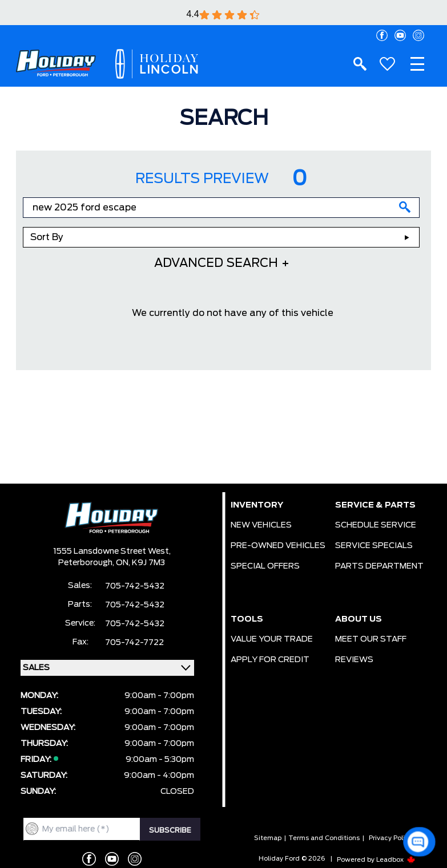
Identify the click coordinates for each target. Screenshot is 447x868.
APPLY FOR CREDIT (270, 660)
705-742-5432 (135, 586)
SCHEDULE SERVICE (376, 525)
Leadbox (396, 860)
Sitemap (268, 838)
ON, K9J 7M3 (140, 563)
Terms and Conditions (324, 838)
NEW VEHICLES (261, 525)
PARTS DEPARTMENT (379, 566)
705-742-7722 (134, 643)
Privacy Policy (390, 838)
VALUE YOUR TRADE (272, 639)
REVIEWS (354, 660)
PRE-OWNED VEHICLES (278, 546)
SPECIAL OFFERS (265, 566)
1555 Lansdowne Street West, (112, 551)
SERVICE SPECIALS (374, 546)
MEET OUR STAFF (371, 639)
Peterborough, (87, 563)
